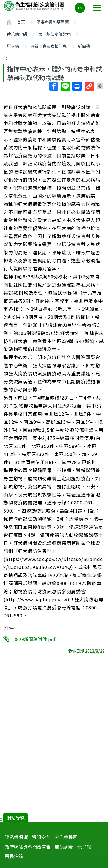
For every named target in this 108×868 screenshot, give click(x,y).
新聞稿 (84, 46)
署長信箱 (14, 856)
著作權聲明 (66, 837)
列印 (77, 86)
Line (65, 86)
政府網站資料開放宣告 (28, 847)
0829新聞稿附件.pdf (34, 639)
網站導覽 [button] (16, 818)
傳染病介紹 (17, 34)
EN (80, 8)
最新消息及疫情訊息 (48, 46)
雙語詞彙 (64, 847)
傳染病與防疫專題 (52, 22)
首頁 (21, 22)
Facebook (54, 86)
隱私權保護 (16, 837)
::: (5, 58)
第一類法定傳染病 (54, 34)
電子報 (84, 847)
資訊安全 (41, 837)
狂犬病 (13, 46)
